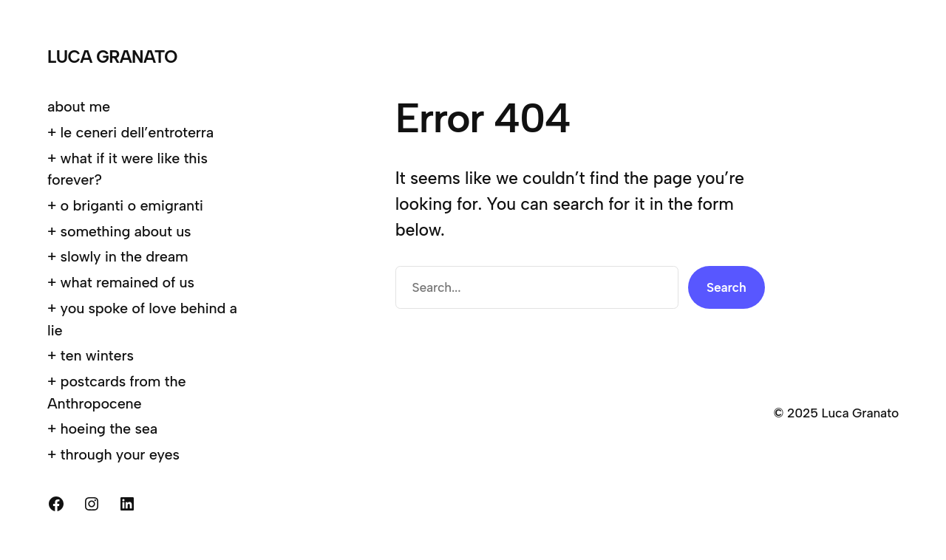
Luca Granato (112, 57)
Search (726, 287)
